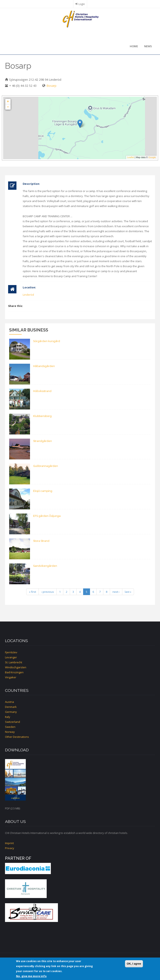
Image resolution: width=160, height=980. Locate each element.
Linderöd (28, 295)
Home (134, 46)
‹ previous (48, 592)
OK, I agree (134, 964)
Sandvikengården (45, 566)
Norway (10, 732)
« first (32, 592)
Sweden (10, 727)
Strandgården (42, 441)
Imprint (9, 843)
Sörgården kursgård (47, 341)
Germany (11, 712)
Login (82, 4)
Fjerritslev (11, 652)
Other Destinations (17, 737)
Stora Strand (41, 541)
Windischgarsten (16, 667)
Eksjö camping (43, 491)
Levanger (11, 657)
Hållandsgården (44, 366)
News (148, 46)
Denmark (11, 707)
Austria (9, 702)
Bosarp (51, 86)
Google (152, 157)
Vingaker (11, 677)
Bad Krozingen (14, 672)
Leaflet (131, 157)
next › (116, 592)
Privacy (10, 848)
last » (128, 592)
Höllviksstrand (42, 391)
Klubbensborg (42, 416)
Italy (8, 717)
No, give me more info (31, 976)
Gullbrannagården (46, 466)
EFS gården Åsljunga (47, 516)
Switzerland (12, 722)
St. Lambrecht (14, 662)
